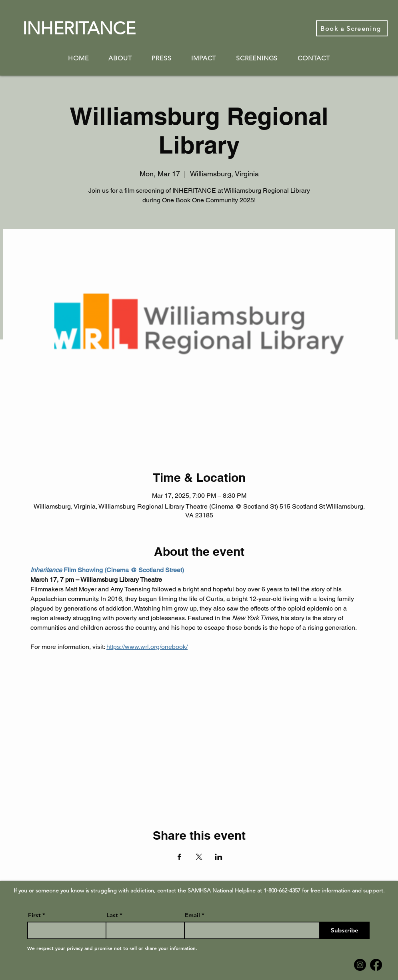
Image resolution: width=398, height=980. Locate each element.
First (34, 915)
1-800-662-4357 (282, 890)
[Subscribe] (345, 930)
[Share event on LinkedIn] (219, 857)
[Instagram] (360, 965)
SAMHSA (199, 890)
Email (192, 915)
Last (112, 915)
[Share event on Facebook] (179, 857)
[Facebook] (376, 965)
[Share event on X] (199, 857)
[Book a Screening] (352, 28)
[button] (120, 58)
